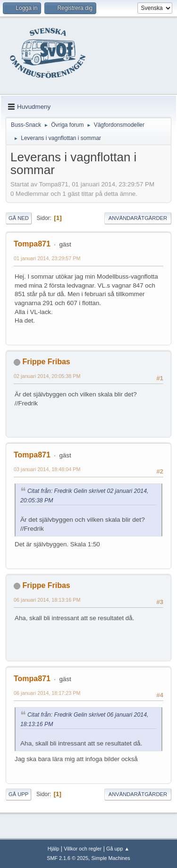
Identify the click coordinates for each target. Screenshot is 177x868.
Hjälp (54, 849)
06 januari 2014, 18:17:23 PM (47, 693)
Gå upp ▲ (118, 849)
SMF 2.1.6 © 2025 (67, 858)
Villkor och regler (83, 849)
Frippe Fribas (46, 362)
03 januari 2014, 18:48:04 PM (47, 469)
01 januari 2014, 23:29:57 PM (47, 258)
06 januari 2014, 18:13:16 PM (47, 600)
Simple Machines (111, 858)
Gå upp (18, 794)
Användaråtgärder (138, 218)
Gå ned (19, 218)
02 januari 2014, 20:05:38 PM (47, 376)
